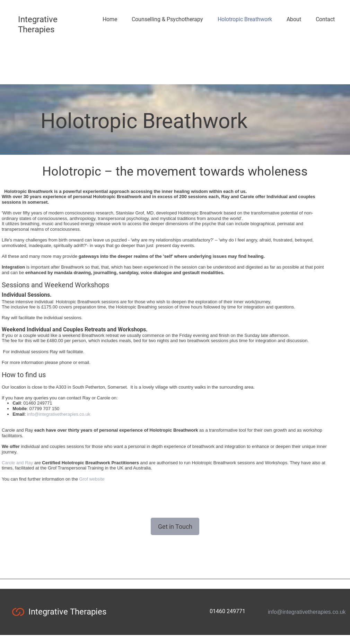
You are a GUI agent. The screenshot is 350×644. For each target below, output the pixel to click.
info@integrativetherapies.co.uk (59, 414)
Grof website (92, 479)
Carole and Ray (17, 463)
